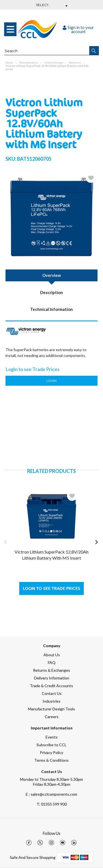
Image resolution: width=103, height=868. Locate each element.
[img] (29, 843)
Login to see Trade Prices (51, 588)
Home (9, 62)
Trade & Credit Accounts (51, 686)
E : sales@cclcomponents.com (51, 794)
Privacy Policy (51, 752)
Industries (51, 701)
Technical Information (51, 309)
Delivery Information (52, 678)
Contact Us (52, 693)
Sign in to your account (78, 29)
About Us (52, 655)
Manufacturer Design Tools (51, 709)
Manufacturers (29, 62)
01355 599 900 (52, 804)
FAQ (52, 662)
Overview (52, 275)
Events (52, 737)
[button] (94, 51)
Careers (52, 717)
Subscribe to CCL (51, 745)
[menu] (10, 29)
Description (51, 292)
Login (51, 381)
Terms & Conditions (51, 760)
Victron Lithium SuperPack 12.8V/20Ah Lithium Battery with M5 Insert (51, 555)
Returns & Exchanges (51, 670)
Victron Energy (54, 62)
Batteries (75, 62)
